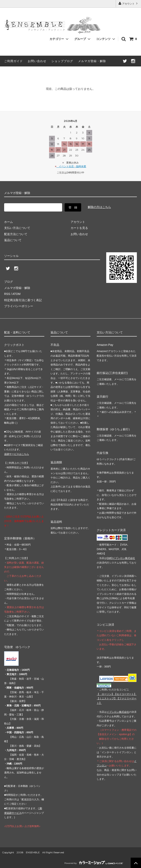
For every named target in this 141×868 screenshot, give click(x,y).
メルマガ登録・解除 (92, 61)
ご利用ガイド (13, 61)
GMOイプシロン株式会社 (121, 558)
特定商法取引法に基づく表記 (23, 300)
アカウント (128, 3)
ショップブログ (62, 61)
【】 (125, 694)
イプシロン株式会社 (118, 712)
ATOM (16, 294)
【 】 (105, 694)
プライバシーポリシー (19, 306)
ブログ (8, 282)
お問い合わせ (37, 61)
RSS (7, 294)
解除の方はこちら (99, 207)
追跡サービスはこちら (17, 454)
